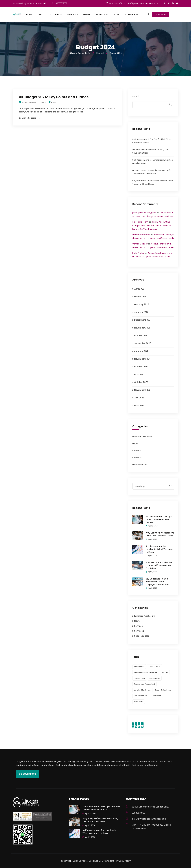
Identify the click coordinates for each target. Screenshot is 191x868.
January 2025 (141, 351)
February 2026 (142, 304)
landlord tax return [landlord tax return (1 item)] (143, 690)
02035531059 (61, 3)
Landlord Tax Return (142, 437)
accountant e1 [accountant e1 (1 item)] (154, 667)
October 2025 (141, 335)
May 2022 (139, 406)
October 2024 (141, 367)
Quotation (102, 14)
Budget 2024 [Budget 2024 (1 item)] (140, 678)
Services (71, 14)
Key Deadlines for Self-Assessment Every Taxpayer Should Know (157, 582)
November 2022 (142, 390)
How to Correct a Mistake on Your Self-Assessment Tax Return (159, 565)
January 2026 (141, 312)
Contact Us (132, 14)
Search (136, 96)
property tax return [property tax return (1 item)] (164, 690)
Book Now (161, 14)
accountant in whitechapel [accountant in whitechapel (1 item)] (146, 672)
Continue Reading (27, 118)
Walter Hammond (141, 235)
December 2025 (142, 320)
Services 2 (137, 458)
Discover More (28, 774)
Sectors (55, 14)
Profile (87, 14)
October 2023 (141, 382)
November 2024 (142, 359)
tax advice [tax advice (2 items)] (156, 696)
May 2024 (139, 374)
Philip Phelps (138, 253)
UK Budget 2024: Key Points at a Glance (54, 97)
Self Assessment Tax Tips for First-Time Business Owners (159, 519)
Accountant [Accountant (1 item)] (139, 667)
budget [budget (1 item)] (165, 672)
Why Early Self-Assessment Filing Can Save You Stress (160, 534)
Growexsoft (108, 861)
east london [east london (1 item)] (155, 678)
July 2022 (139, 398)
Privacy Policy (123, 861)
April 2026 (139, 289)
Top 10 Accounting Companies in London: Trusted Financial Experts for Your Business (152, 225)
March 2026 (140, 297)
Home (29, 14)
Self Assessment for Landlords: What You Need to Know (159, 549)
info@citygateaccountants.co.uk (31, 3)
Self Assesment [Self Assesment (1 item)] (141, 696)
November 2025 (142, 328)
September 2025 (143, 343)
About (41, 14)
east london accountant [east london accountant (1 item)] (144, 684)
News (54, 102)
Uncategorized (140, 465)
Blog (117, 14)
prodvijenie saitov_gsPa (144, 213)
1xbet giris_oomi (140, 222)
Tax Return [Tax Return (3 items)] (139, 702)
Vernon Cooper (140, 244)
